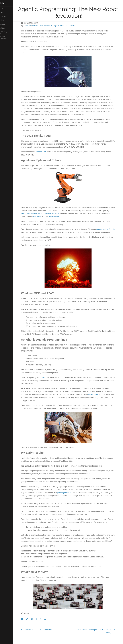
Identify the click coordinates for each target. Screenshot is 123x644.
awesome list (57, 216)
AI (54, 26)
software (37, 26)
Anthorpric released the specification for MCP (42, 214)
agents (59, 26)
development (47, 26)
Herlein (5, 3)
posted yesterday (67, 493)
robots (74, 26)
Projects (5, 20)
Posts (4, 12)
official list (40, 216)
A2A (69, 26)
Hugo (8, 36)
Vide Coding (96, 394)
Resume (5, 24)
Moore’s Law (43, 152)
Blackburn (8, 38)
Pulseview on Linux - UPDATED (41, 630)
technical (30, 26)
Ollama (46, 377)
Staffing (5, 28)
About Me (6, 16)
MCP (64, 26)
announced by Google (108, 229)
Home (5, 8)
